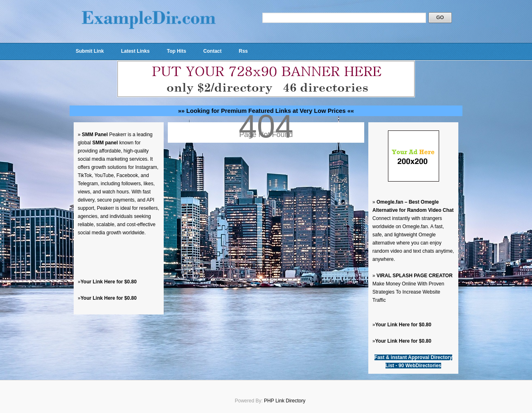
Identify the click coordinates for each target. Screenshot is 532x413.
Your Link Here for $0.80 (109, 282)
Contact (213, 51)
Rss (243, 51)
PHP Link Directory (285, 401)
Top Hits (177, 51)
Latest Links (135, 51)
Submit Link (90, 51)
